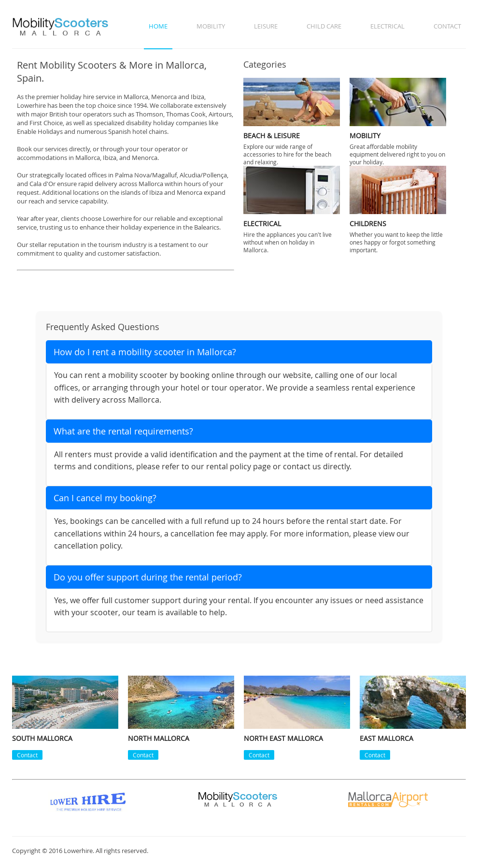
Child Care (324, 26)
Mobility (211, 26)
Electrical (387, 26)
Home (158, 26)
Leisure (266, 26)
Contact (447, 26)
